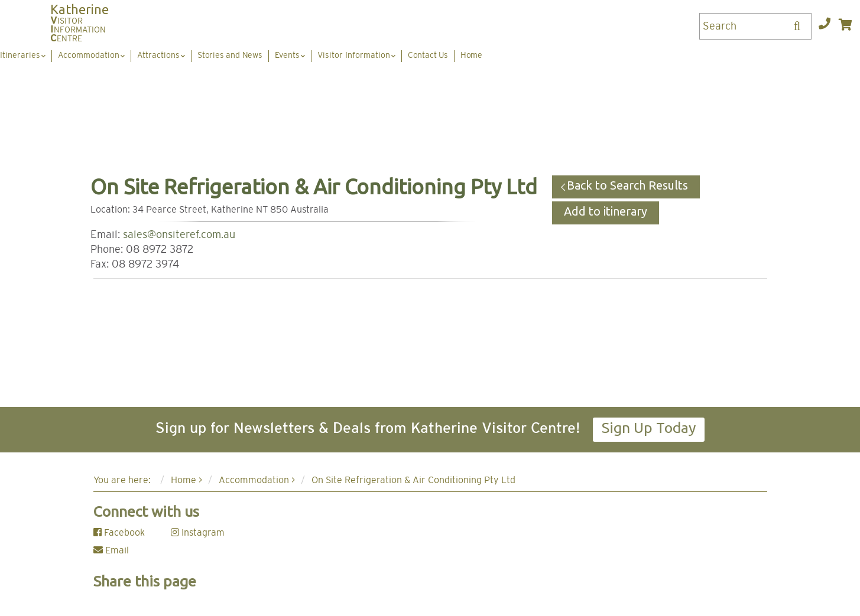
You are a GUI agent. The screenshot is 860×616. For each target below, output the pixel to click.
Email (111, 550)
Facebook (119, 533)
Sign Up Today (649, 428)
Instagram (198, 533)
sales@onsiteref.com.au (179, 235)
